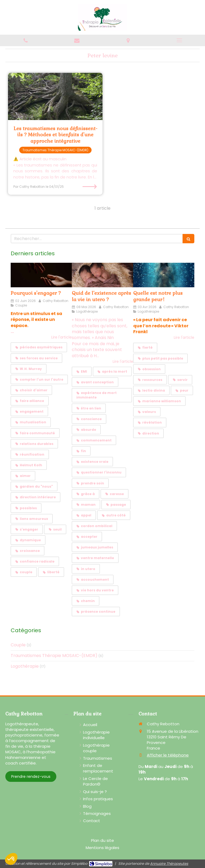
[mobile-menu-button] (179, 40)
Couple (18, 645)
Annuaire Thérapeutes (169, 864)
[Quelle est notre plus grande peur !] (164, 275)
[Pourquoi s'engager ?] (41, 275)
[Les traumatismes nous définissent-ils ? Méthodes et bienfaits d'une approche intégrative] (55, 96)
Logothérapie (25, 666)
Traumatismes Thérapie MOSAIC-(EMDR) (54, 656)
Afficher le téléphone (168, 755)
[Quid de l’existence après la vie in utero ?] (102, 275)
